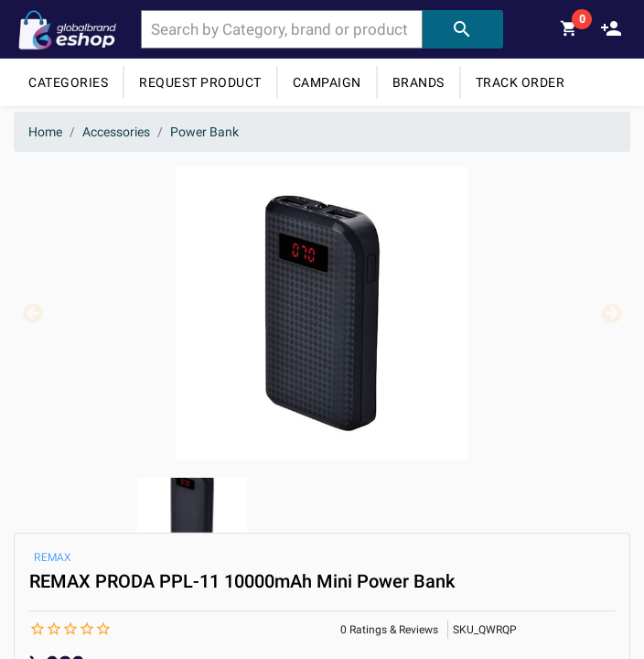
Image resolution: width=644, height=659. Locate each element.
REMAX (52, 557)
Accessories (116, 132)
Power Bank (204, 132)
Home (45, 132)
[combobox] (282, 29)
